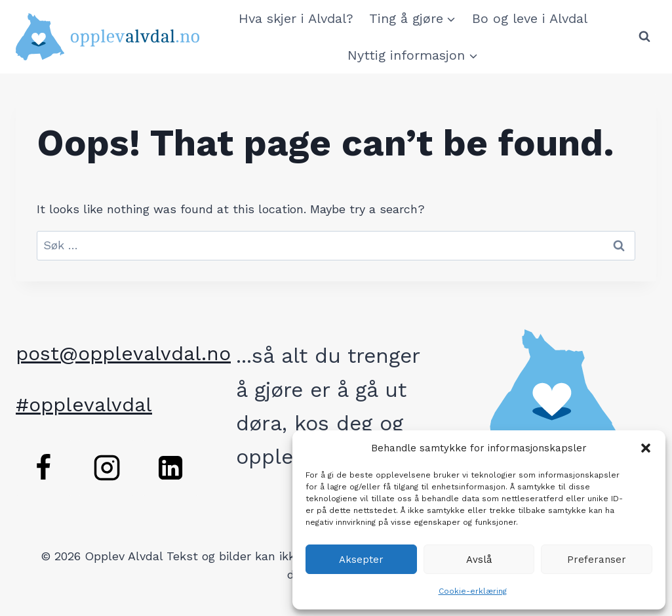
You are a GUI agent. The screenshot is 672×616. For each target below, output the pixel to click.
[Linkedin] (170, 468)
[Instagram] (107, 468)
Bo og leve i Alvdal (530, 18)
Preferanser (597, 560)
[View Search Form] (644, 37)
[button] (646, 448)
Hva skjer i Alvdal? (296, 18)
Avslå (479, 560)
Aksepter (361, 560)
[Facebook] (43, 468)
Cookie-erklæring (473, 591)
